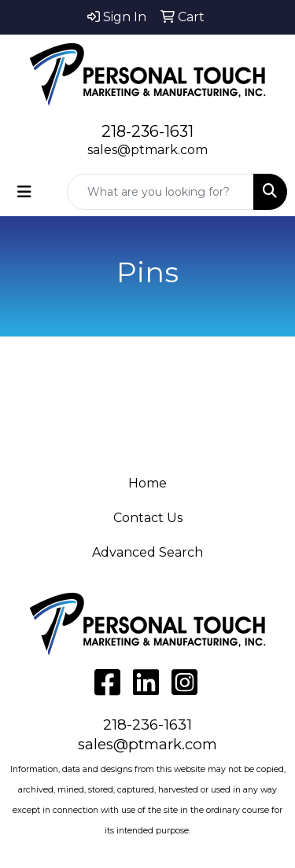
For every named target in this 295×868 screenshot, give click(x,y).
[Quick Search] (160, 192)
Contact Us (148, 518)
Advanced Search (147, 552)
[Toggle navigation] (24, 192)
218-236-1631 (147, 131)
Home (147, 483)
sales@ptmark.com (147, 150)
